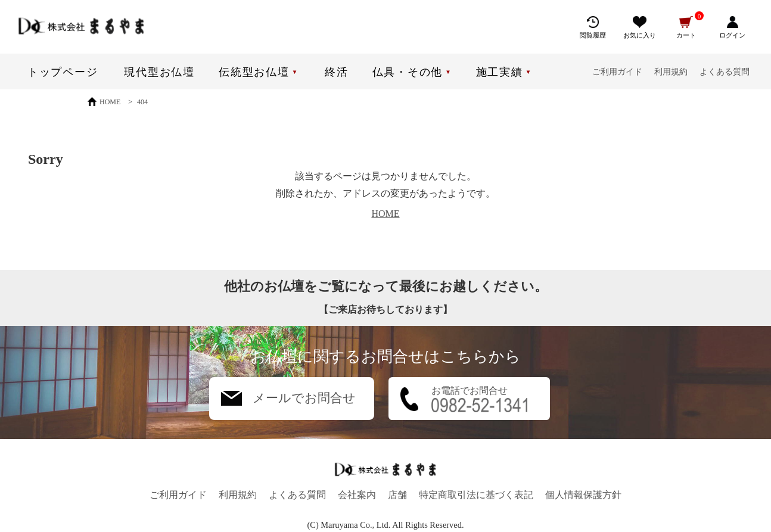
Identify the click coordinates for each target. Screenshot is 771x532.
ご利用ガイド (617, 71)
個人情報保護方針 (583, 495)
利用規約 (671, 71)
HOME (385, 214)
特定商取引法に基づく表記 (476, 495)
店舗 (397, 495)
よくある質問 (725, 71)
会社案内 (357, 495)
